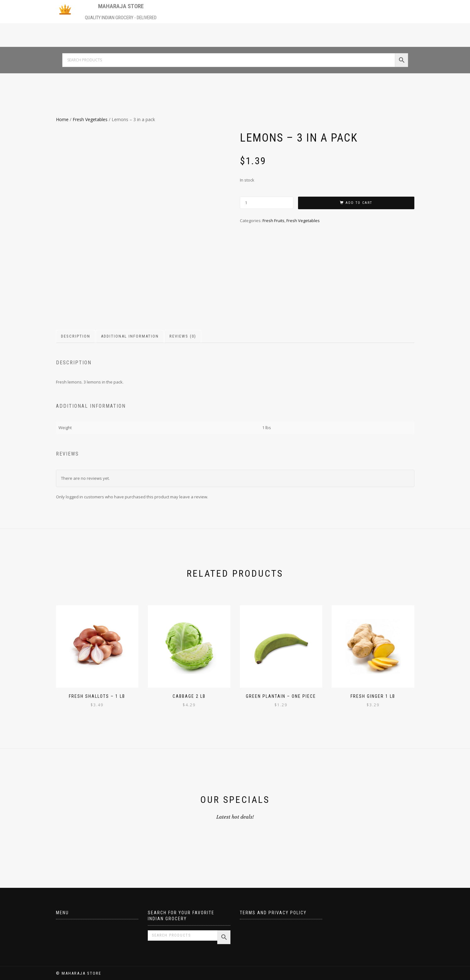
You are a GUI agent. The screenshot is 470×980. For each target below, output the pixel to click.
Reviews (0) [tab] (183, 336)
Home (62, 119)
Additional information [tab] (130, 336)
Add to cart (359, 203)
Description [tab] (76, 336)
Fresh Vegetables (90, 119)
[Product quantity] (267, 203)
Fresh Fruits (274, 221)
